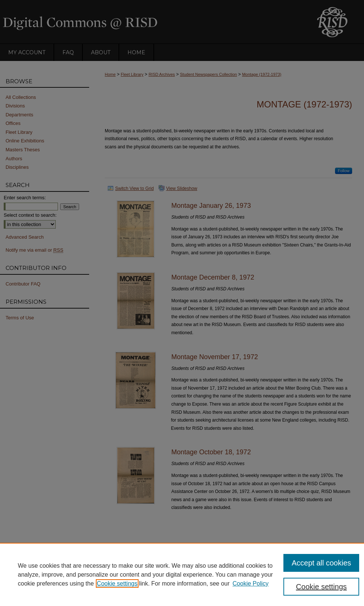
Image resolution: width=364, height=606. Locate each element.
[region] (182, 574)
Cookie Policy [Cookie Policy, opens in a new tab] (251, 584)
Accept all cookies (321, 563)
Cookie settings (117, 584)
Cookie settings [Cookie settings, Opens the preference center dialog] (321, 587)
